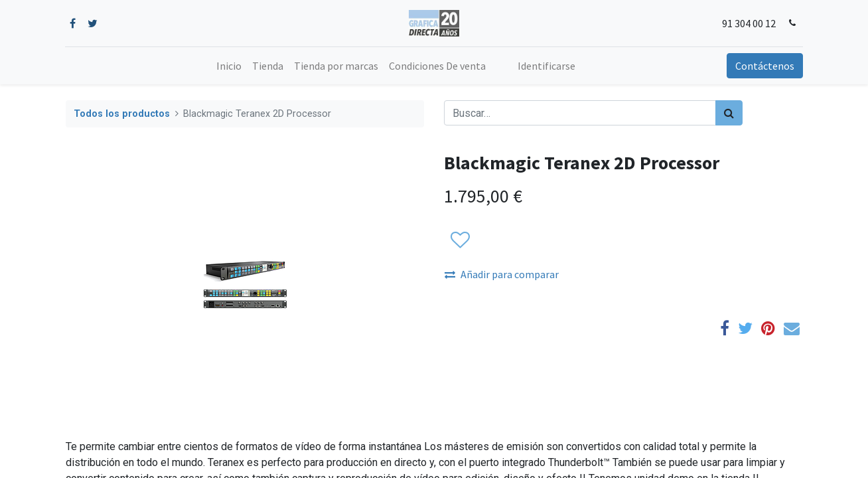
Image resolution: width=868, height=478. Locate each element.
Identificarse (546, 66)
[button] (460, 240)
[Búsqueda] (729, 113)
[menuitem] (229, 66)
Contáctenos (764, 66)
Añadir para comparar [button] (502, 274)
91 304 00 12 (748, 23)
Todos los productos (122, 114)
